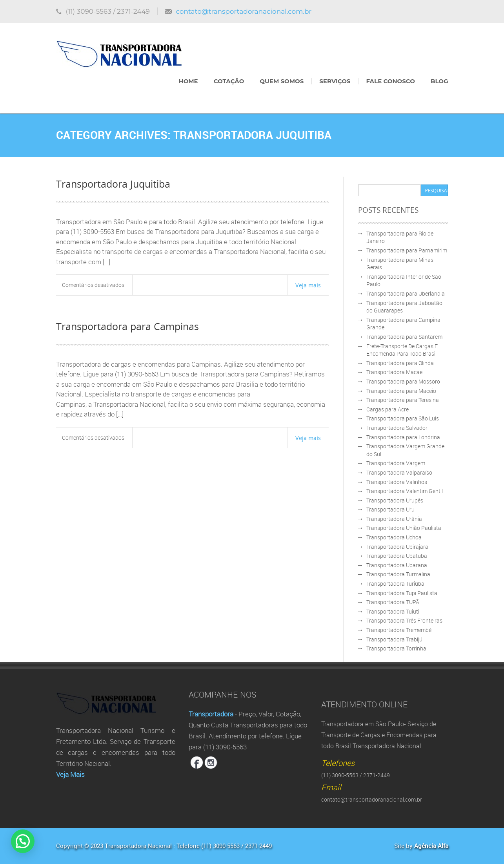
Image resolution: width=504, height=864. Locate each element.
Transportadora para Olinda (400, 363)
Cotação (229, 81)
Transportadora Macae (394, 372)
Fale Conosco (390, 81)
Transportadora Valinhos (397, 482)
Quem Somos (282, 81)
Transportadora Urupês (395, 500)
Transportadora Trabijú (394, 639)
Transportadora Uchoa (394, 537)
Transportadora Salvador (397, 428)
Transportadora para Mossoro (403, 381)
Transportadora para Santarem (404, 337)
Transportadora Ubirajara (397, 547)
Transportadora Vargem (396, 463)
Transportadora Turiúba (395, 584)
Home (188, 81)
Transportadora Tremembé (399, 630)
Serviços (335, 81)
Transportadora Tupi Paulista (402, 593)
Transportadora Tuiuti (393, 611)
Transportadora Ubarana (397, 565)
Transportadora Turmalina (398, 574)
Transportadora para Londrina (403, 437)
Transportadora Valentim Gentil (405, 491)
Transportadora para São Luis (403, 418)
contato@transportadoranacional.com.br (244, 11)
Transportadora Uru (390, 509)
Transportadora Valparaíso (399, 472)
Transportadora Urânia (394, 519)
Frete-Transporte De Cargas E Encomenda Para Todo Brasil (402, 350)
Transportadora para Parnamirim (407, 250)
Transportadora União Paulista (404, 528)
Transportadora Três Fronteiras (404, 620)
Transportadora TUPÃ (393, 602)
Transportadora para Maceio (401, 391)
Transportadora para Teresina (403, 400)
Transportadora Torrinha (396, 648)
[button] (25, 840)
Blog (439, 81)
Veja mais (308, 285)
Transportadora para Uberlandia (406, 293)
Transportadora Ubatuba (397, 556)
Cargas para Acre (388, 409)
